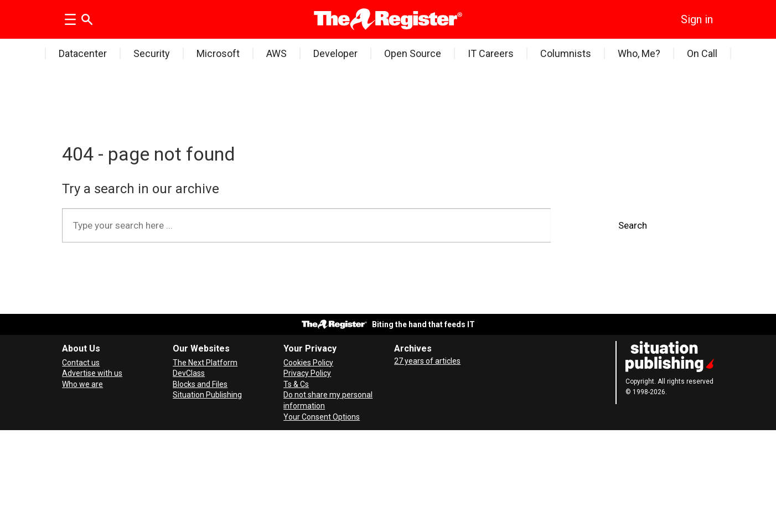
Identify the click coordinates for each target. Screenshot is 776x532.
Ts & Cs (296, 384)
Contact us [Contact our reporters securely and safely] (81, 363)
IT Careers (491, 53)
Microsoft (218, 53)
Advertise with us (92, 373)
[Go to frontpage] (388, 19)
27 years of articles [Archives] (427, 361)
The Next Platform (205, 363)
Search (633, 225)
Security (152, 53)
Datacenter (83, 53)
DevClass (189, 373)
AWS (276, 53)
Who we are (82, 384)
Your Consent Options (322, 417)
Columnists (566, 53)
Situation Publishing (207, 395)
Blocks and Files (200, 384)
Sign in (697, 19)
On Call (702, 53)
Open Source (413, 53)
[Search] (87, 19)
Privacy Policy (307, 373)
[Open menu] (70, 19)
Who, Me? (639, 53)
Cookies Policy (308, 363)
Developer (335, 53)
